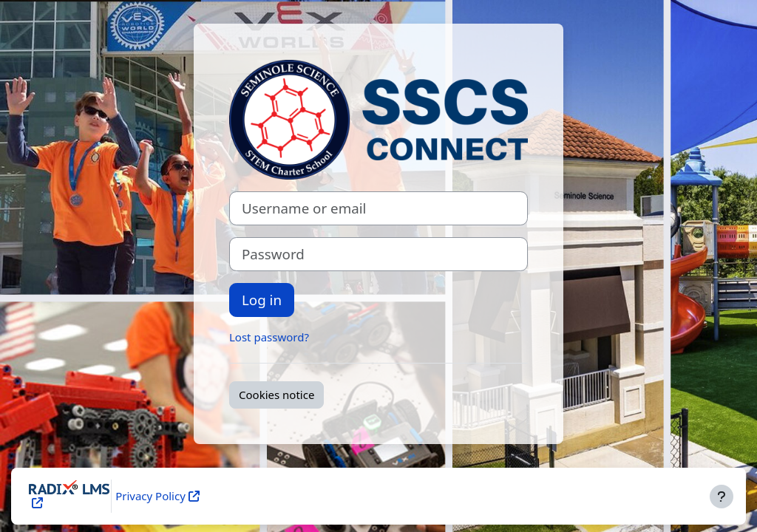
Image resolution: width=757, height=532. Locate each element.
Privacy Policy (150, 496)
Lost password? (269, 337)
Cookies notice (276, 395)
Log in (262, 300)
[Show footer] (722, 497)
